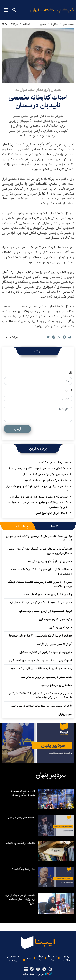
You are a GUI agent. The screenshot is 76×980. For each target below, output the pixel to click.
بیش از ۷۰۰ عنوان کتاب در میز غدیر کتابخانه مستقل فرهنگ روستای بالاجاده (40, 584)
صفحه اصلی (68, 24)
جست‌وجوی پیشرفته (13, 959)
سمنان (43, 24)
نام (70, 373)
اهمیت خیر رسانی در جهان (21, 817)
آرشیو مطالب (67, 959)
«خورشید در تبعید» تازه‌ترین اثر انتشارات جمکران (46, 652)
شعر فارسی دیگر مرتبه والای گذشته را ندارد (45, 474)
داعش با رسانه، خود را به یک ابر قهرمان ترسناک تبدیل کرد (41, 603)
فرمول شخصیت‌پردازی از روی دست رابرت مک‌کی (45, 611)
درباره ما (40, 959)
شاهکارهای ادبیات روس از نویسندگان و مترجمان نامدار (38, 469)
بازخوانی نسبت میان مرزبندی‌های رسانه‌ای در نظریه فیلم (41, 706)
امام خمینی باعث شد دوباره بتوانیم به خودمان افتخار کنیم (40, 660)
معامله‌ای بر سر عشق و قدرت (56, 685)
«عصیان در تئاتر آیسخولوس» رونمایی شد (50, 561)
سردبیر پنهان (65, 714)
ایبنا (52, 13)
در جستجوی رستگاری (60, 627)
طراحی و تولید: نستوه (38, 974)
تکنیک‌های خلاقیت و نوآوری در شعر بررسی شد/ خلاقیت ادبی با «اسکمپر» (38, 505)
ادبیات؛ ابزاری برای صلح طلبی (52, 513)
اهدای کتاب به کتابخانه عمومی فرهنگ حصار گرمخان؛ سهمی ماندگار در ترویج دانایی (40, 551)
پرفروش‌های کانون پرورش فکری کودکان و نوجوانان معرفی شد (36, 489)
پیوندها (30, 959)
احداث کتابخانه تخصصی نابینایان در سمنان (38, 101)
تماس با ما (52, 959)
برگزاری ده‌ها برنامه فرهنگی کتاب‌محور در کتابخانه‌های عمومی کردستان (39, 538)
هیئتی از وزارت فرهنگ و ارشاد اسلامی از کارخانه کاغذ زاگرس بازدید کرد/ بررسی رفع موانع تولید (40, 696)
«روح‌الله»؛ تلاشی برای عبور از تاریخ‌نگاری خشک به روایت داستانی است (42, 572)
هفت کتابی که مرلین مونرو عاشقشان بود (46, 481)
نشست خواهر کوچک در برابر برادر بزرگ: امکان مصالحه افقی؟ (20, 899)
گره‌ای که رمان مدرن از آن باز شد (54, 644)
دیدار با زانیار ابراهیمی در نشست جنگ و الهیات (22, 793)
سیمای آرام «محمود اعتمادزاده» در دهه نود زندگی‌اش (39, 497)
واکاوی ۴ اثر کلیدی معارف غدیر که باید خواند (47, 594)
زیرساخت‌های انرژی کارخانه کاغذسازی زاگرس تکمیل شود (41, 669)
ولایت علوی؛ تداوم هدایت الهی (55, 619)
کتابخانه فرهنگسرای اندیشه (21, 843)
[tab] (55, 526)
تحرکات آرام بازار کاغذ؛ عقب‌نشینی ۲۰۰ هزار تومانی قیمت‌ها (40, 636)
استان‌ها (54, 24)
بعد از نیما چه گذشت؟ (24, 869)
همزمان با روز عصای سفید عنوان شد (38, 90)
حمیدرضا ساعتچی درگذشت (53, 463)
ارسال (18, 429)
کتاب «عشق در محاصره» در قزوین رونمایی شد (47, 677)
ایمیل (68, 390)
